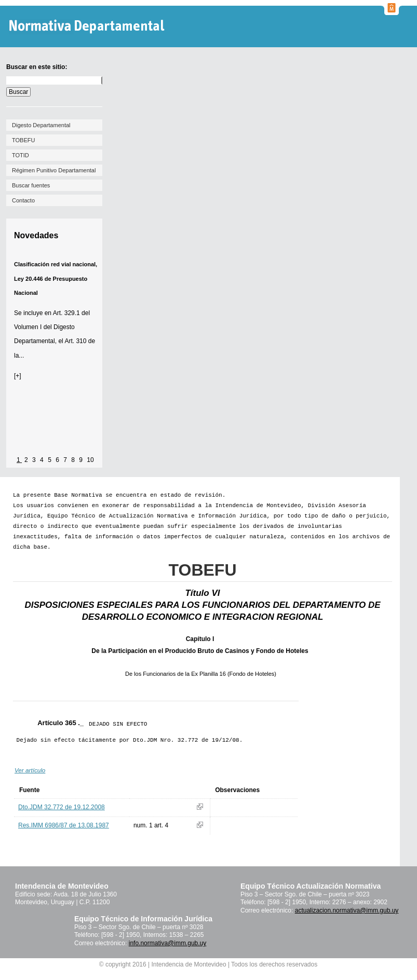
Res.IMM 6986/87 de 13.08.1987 (64, 825)
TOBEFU (23, 140)
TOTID (21, 155)
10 (90, 460)
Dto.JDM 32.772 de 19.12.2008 (62, 807)
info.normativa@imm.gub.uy (168, 943)
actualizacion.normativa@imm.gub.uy (347, 910)
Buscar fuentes (31, 185)
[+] (18, 376)
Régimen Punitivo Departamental (54, 170)
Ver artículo (30, 770)
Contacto (23, 200)
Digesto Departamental (41, 125)
